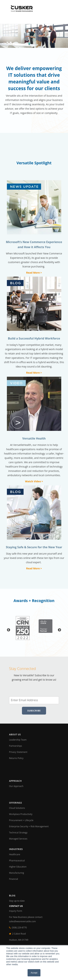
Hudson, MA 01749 (19, 940)
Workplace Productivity (21, 814)
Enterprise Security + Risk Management (29, 826)
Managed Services (18, 839)
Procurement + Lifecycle (21, 820)
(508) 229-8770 (19, 928)
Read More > (34, 273)
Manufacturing (17, 873)
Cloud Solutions (17, 808)
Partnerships (16, 746)
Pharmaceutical (17, 861)
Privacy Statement (18, 752)
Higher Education (18, 867)
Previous (9, 630)
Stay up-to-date (17, 901)
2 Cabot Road (19, 934)
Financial (14, 879)
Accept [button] (34, 973)
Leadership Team (18, 740)
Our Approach (16, 786)
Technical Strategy (18, 833)
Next (59, 630)
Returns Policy (16, 758)
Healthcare (15, 854)
